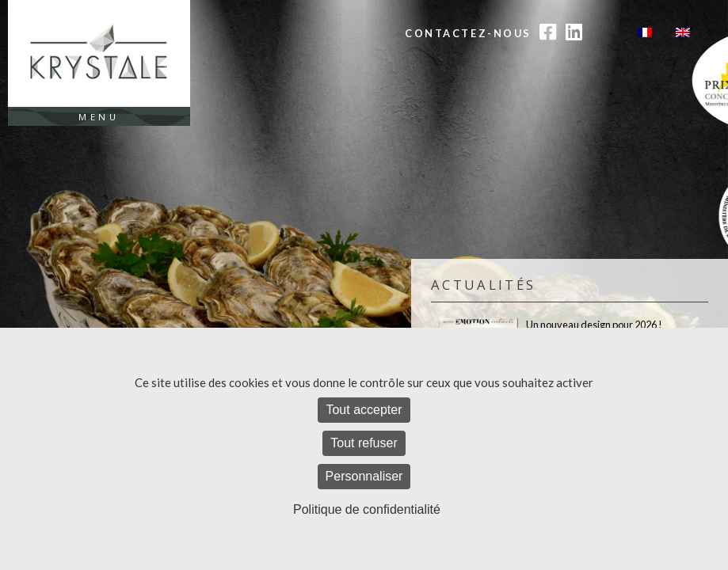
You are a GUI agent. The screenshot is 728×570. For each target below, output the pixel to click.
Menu (99, 117)
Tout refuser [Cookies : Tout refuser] (364, 443)
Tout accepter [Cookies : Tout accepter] (364, 410)
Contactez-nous (468, 33)
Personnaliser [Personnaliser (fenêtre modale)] (364, 476)
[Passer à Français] (645, 32)
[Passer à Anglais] (683, 32)
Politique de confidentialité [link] (367, 509)
